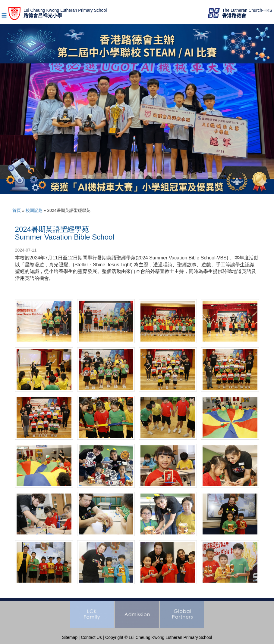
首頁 (17, 210)
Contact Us (91, 637)
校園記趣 (34, 210)
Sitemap (70, 637)
